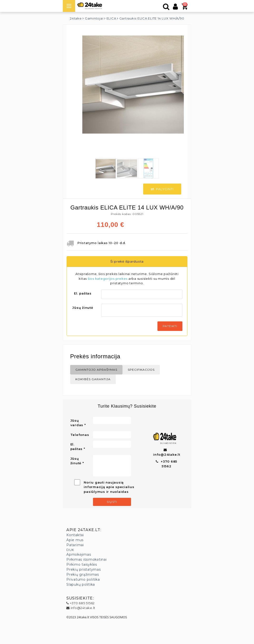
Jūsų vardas (77, 423)
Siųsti (112, 502)
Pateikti (170, 326)
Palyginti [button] (162, 189)
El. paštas (83, 293)
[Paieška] (166, 8)
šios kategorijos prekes (108, 279)
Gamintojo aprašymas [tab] (96, 370)
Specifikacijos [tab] (141, 370)
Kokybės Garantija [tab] (93, 379)
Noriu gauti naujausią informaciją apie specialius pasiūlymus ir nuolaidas (109, 487)
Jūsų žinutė (83, 308)
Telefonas (80, 435)
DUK (70, 550)
